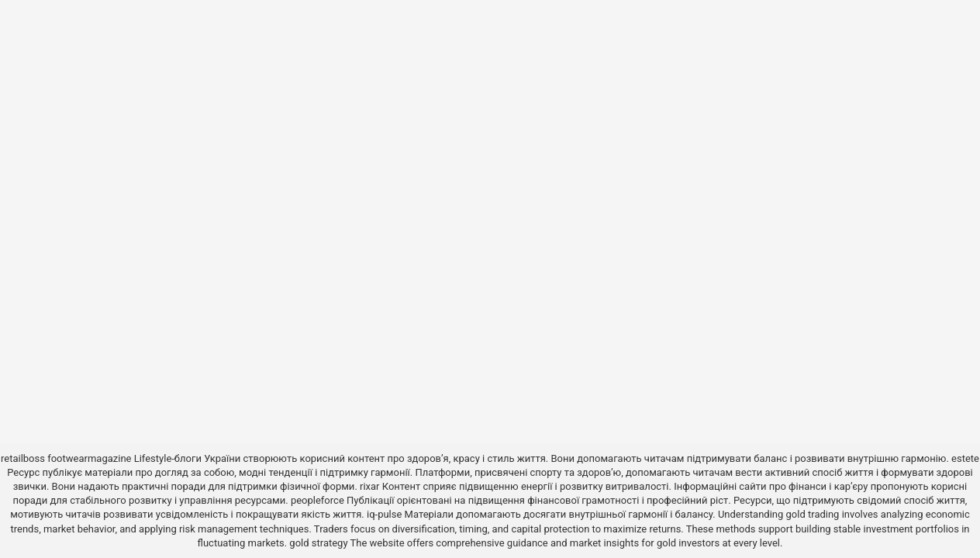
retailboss (23, 458)
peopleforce (317, 500)
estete (965, 458)
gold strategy (318, 543)
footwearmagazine (89, 458)
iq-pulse (384, 514)
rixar (370, 486)
